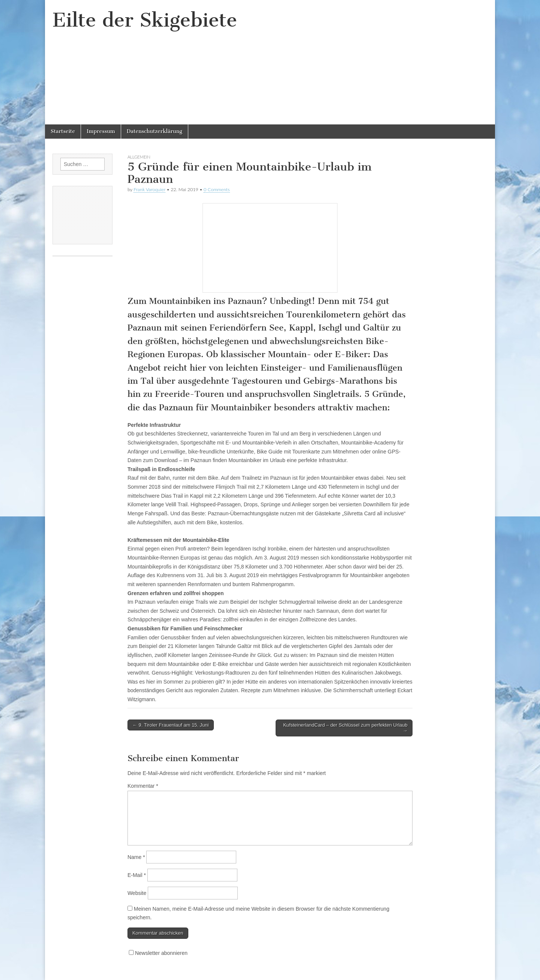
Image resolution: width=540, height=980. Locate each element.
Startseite (63, 131)
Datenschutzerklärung (154, 131)
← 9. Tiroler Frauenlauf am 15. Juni (171, 725)
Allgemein (139, 157)
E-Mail (137, 875)
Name (136, 857)
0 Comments (217, 189)
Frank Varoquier (149, 189)
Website (137, 893)
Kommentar (143, 786)
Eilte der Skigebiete (145, 20)
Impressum (101, 131)
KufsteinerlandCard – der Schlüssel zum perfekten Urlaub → (345, 728)
